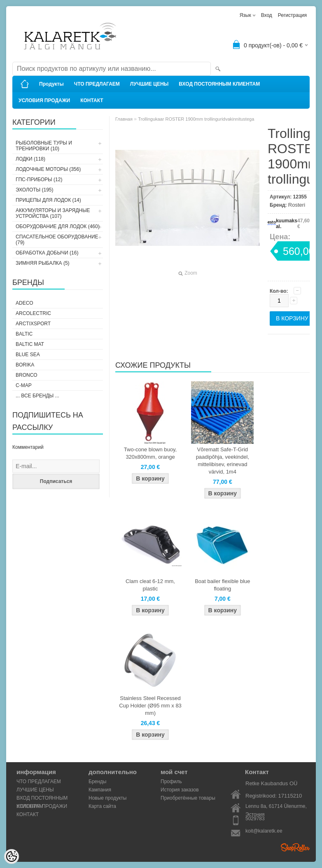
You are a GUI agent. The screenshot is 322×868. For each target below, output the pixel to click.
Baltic (24, 334)
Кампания (100, 790)
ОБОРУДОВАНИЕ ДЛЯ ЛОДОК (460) (58, 226)
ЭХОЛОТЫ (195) (35, 190)
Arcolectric (33, 313)
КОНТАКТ (92, 100)
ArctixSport (33, 324)
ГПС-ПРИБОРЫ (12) (39, 180)
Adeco (24, 303)
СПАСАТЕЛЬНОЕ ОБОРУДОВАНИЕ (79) (57, 240)
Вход (267, 15)
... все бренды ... (37, 396)
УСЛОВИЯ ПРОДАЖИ (44, 100)
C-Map (24, 385)
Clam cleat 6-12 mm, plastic (150, 585)
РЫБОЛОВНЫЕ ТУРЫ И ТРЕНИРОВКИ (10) (44, 146)
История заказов (180, 790)
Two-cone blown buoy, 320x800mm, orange (150, 453)
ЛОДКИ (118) (30, 159)
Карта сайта (102, 806)
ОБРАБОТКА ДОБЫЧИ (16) (47, 253)
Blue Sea (28, 355)
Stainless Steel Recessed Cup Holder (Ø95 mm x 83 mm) (150, 706)
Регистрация (292, 15)
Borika (25, 365)
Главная (124, 119)
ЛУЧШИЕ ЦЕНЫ (149, 84)
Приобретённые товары (188, 798)
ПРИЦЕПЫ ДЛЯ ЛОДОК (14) (48, 200)
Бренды (97, 782)
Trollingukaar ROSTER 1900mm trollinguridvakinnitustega (196, 119)
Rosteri (297, 205)
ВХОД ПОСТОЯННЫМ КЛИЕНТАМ (219, 84)
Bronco (27, 375)
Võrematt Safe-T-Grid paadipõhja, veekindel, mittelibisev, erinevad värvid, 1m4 (223, 461)
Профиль (171, 782)
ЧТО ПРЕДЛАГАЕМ (97, 84)
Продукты (51, 84)
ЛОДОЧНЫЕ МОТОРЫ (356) (48, 169)
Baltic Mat (30, 344)
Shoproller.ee (295, 847)
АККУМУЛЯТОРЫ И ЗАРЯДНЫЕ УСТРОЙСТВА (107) (53, 213)
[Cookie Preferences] (12, 856)
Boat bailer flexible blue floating (222, 585)
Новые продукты (107, 798)
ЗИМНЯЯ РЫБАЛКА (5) (43, 263)
